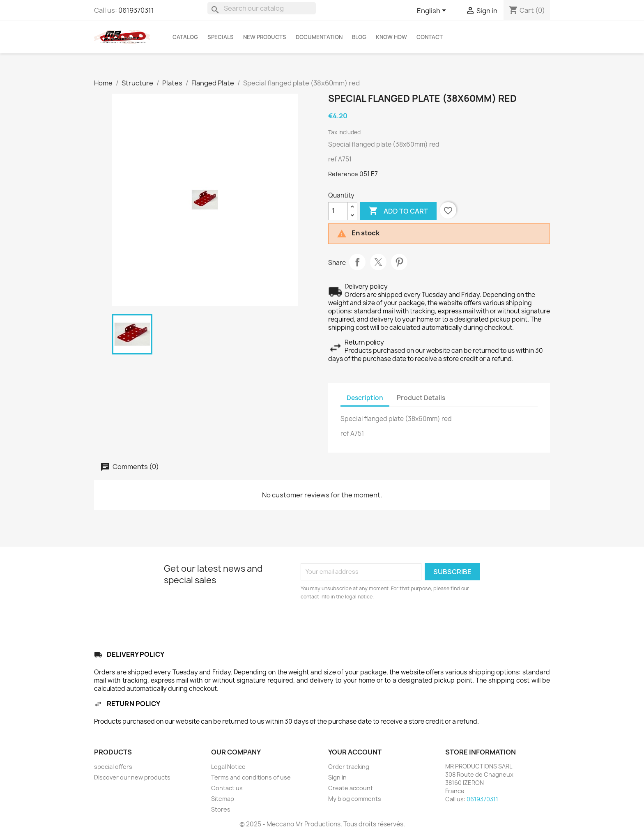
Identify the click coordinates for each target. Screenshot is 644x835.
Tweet (378, 262)
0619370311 (136, 10)
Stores (221, 809)
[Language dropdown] (433, 11)
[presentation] (369, 623)
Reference (343, 174)
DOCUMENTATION (319, 37)
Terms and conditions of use (251, 777)
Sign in (337, 777)
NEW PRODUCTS (265, 37)
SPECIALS (221, 37)
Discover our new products (132, 777)
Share (357, 262)
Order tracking (349, 767)
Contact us (227, 788)
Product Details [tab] (421, 398)
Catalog (185, 37)
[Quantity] (338, 211)
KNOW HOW (391, 37)
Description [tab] (365, 398)
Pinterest (399, 262)
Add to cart (398, 211)
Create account (351, 788)
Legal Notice (228, 767)
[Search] (262, 8)
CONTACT (430, 37)
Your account (355, 752)
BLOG (359, 37)
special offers (113, 767)
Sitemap (223, 799)
